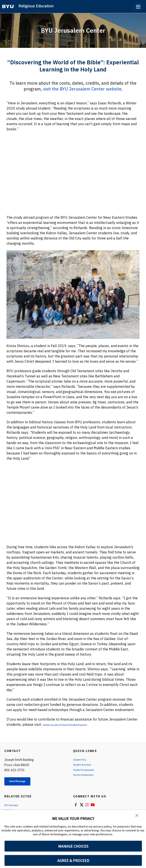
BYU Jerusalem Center (73, 30)
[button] (137, 816)
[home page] (8, 6)
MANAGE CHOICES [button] (73, 846)
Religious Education (36, 6)
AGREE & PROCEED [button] (73, 861)
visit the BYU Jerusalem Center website (82, 89)
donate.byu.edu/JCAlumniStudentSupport (76, 724)
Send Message (24, 782)
